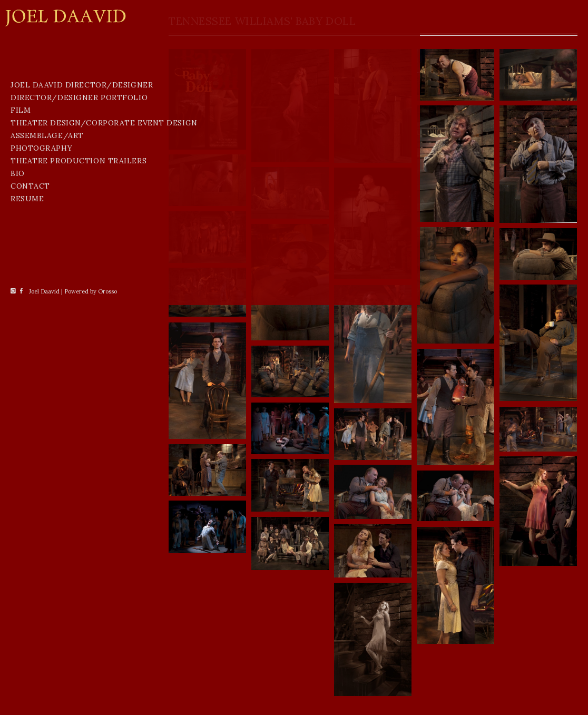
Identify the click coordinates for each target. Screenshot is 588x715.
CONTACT (30, 274)
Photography (41, 236)
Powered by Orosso (91, 701)
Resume (27, 287)
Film (21, 188)
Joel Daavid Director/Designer (55, 146)
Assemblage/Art (47, 223)
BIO (18, 261)
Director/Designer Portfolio (55, 170)
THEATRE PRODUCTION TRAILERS (79, 249)
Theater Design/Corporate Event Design (73, 205)
